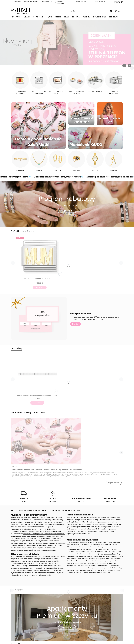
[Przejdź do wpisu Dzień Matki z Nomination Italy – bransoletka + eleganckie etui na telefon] (46, 441)
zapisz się (67, 210)
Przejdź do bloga (40, 413)
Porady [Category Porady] (15, 467)
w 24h (24, 501)
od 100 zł (81, 501)
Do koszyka (40, 287)
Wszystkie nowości (29, 231)
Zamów (75, 324)
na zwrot (53, 501)
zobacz (67, 627)
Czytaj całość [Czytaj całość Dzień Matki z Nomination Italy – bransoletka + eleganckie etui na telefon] (114, 483)
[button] (111, 11)
